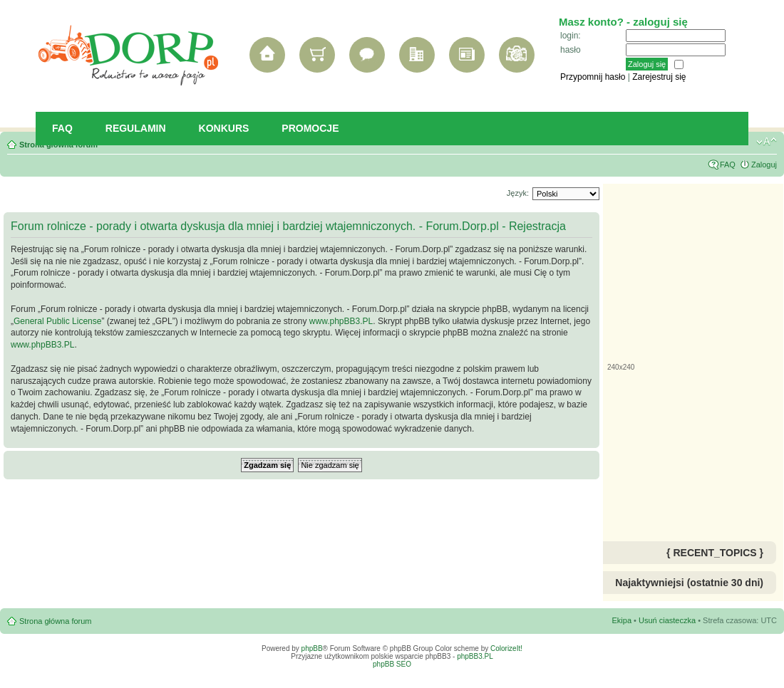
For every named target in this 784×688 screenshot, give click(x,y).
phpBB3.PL (475, 656)
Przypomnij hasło (593, 77)
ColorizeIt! (506, 648)
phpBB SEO (392, 664)
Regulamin (136, 128)
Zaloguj (764, 165)
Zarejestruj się (659, 77)
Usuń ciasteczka (667, 620)
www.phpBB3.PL (341, 321)
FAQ (62, 128)
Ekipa (622, 620)
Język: (518, 193)
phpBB (312, 648)
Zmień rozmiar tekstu (767, 142)
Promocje (310, 128)
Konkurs (224, 128)
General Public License (57, 321)
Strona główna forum (56, 621)
